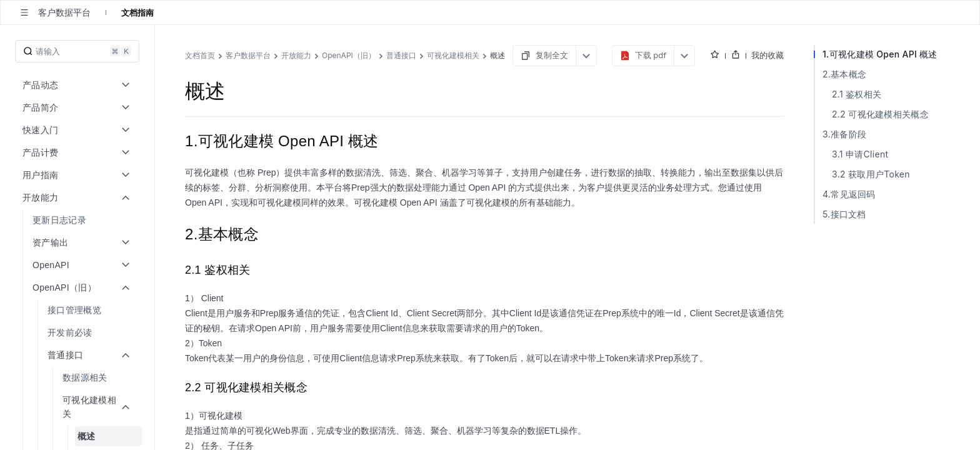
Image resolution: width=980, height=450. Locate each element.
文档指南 (137, 12)
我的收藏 (934, 55)
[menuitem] (78, 220)
